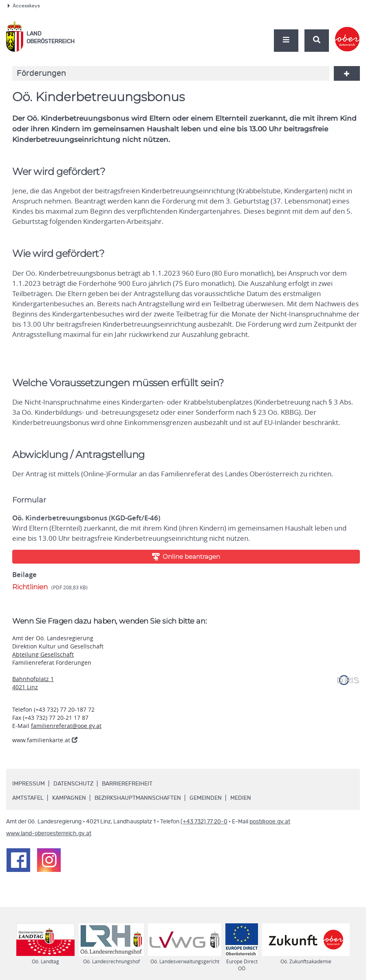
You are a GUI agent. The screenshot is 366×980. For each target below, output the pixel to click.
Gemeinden (206, 798)
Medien (241, 798)
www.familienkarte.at (45, 740)
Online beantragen (186, 556)
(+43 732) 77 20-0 (204, 822)
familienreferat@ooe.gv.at (66, 726)
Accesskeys (24, 6)
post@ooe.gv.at (270, 822)
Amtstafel (28, 798)
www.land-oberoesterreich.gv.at (49, 834)
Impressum (29, 784)
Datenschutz (73, 784)
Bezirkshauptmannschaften (138, 798)
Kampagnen (69, 798)
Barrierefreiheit (127, 784)
